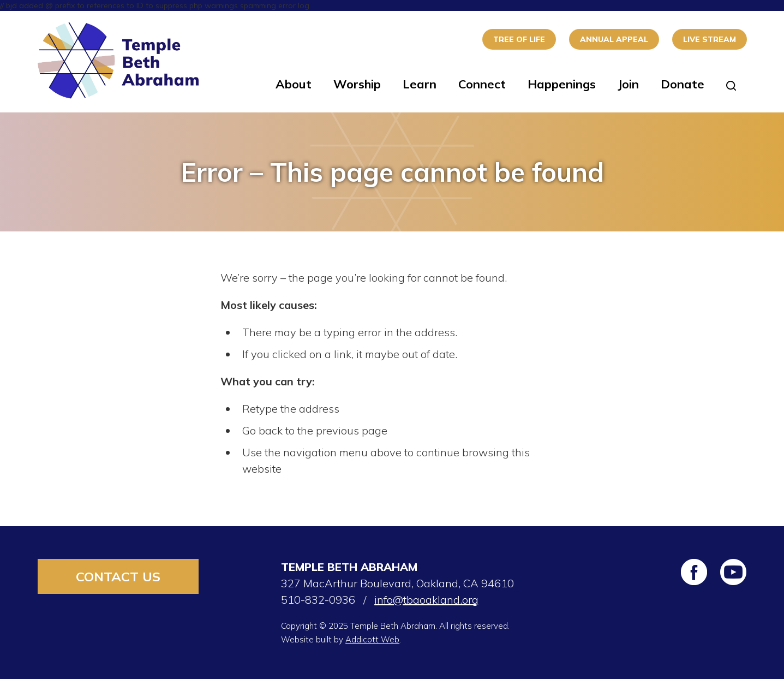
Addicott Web (372, 639)
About (294, 84)
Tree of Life (519, 39)
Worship (357, 84)
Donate (683, 84)
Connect (482, 84)
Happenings (562, 84)
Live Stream (710, 39)
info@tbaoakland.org (426, 600)
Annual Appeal (614, 39)
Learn (420, 84)
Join (628, 84)
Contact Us (118, 576)
